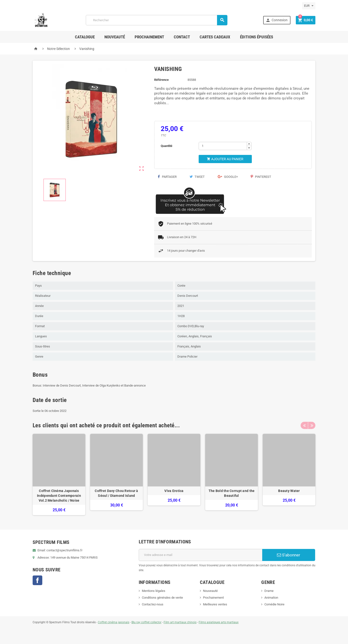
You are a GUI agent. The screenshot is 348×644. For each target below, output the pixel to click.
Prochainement (149, 37)
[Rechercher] (157, 20)
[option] (59, 474)
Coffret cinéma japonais (114, 622)
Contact (182, 37)
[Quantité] (223, 146)
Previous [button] (304, 425)
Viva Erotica (174, 491)
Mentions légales (154, 591)
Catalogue (85, 37)
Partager (167, 177)
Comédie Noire (274, 604)
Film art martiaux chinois (180, 622)
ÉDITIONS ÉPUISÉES (257, 37)
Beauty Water (289, 491)
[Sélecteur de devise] (309, 6)
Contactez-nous (153, 604)
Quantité (167, 146)
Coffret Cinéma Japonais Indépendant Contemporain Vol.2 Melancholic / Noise (59, 496)
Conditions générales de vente (162, 598)
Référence (161, 80)
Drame (269, 591)
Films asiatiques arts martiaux (219, 622)
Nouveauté (115, 37)
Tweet (197, 177)
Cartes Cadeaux (215, 37)
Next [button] (312, 425)
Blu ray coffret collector (146, 622)
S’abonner (289, 555)
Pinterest (261, 177)
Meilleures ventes (215, 604)
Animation (271, 598)
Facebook (37, 580)
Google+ (228, 177)
